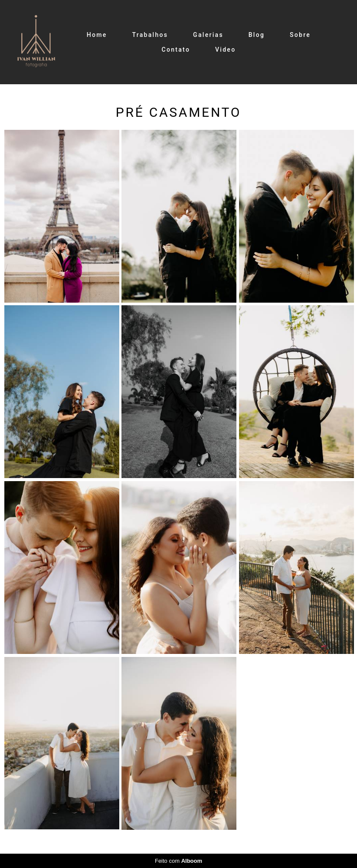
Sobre (300, 35)
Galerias (208, 35)
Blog (257, 35)
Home (97, 35)
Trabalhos (150, 35)
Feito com (178, 861)
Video (225, 50)
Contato (176, 50)
